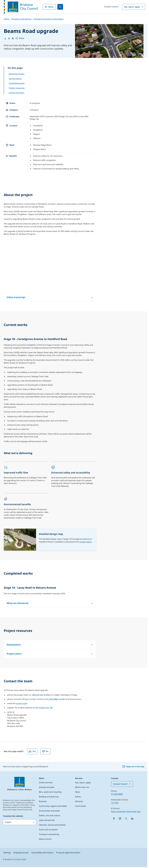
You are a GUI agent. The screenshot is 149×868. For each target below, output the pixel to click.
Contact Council (111, 7)
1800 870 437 (37, 695)
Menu (49, 7)
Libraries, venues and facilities (52, 825)
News (78, 792)
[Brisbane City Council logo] (21, 7)
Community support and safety (53, 806)
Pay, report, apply (134, 7)
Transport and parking (49, 834)
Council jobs (80, 806)
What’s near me (82, 787)
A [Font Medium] (9, 38)
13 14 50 (115, 803)
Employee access (21, 853)
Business (43, 801)
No (45, 751)
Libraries (79, 801)
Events (78, 797)
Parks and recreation (48, 830)
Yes (32, 751)
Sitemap (7, 853)
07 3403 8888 (52, 699)
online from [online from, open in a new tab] (44, 708)
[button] (20, 38)
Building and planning (49, 797)
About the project (17, 74)
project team (22, 703)
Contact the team (16, 93)
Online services (46, 783)
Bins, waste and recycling (50, 792)
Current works (15, 79)
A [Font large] (13, 38)
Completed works (17, 83)
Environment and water (50, 811)
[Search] (60, 7)
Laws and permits (47, 820)
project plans (86, 542)
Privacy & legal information (68, 853)
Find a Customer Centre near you (126, 811)
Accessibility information (42, 853)
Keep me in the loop (133, 767)
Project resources (17, 88)
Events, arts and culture (50, 815)
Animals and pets (47, 787)
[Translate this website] (20, 822)
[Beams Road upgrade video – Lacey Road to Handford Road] (50, 267)
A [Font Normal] (5, 39)
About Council (45, 839)
